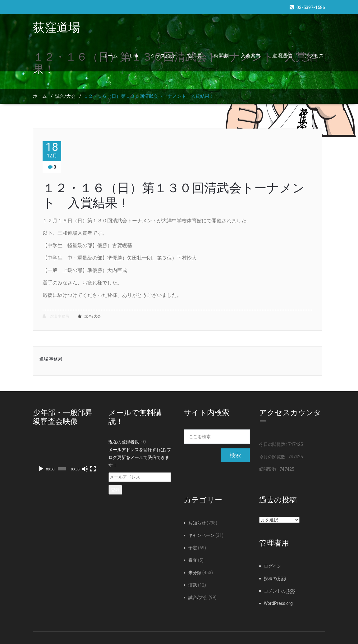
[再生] (41, 469)
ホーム (110, 56)
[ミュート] (85, 469)
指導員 (195, 56)
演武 (193, 585)
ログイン (273, 566)
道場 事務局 (56, 316)
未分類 (195, 573)
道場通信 (282, 56)
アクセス (314, 56)
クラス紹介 (163, 56)
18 (52, 150)
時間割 (221, 56)
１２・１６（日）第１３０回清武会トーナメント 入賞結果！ (149, 96)
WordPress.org (278, 603)
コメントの (279, 591)
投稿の (275, 578)
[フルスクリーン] (93, 469)
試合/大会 (65, 96)
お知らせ (197, 523)
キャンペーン (201, 535)
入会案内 (250, 56)
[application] (66, 457)
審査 (193, 560)
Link (134, 56)
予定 (193, 548)
